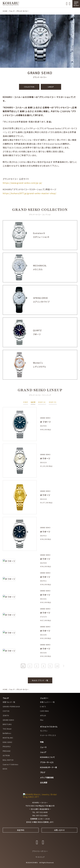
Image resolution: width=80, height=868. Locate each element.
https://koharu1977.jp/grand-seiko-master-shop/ (30, 193)
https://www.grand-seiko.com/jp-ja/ (22, 183)
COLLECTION (29, 87)
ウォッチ (12, 11)
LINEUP (51, 87)
